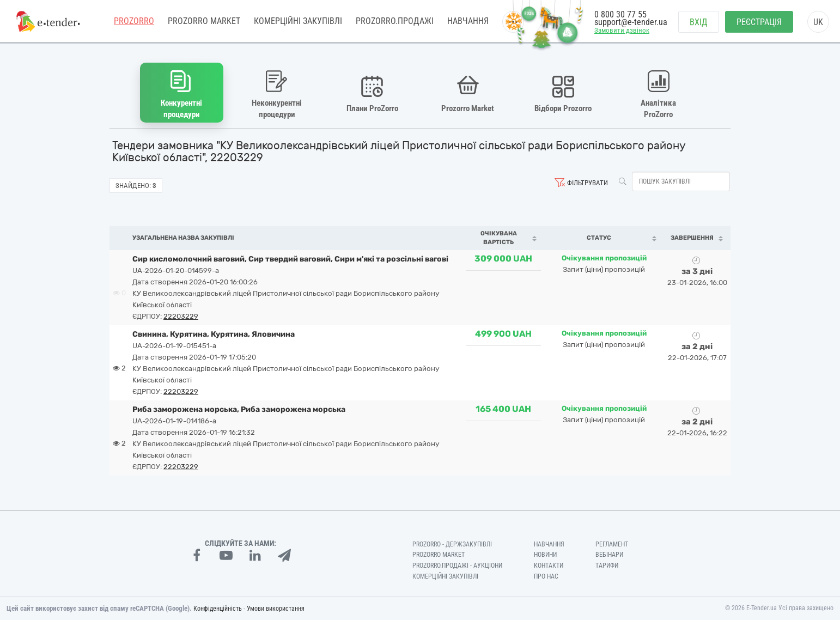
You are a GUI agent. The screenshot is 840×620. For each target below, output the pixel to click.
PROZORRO (134, 22)
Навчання (468, 22)
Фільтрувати (588, 183)
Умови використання (276, 609)
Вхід (699, 22)
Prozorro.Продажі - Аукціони (457, 566)
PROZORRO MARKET (204, 22)
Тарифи (607, 566)
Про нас (546, 576)
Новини (545, 555)
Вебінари (609, 555)
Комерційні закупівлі (298, 22)
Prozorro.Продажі (395, 22)
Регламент (612, 544)
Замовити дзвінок (622, 31)
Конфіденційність (218, 609)
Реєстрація (759, 22)
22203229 (181, 316)
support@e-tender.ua (631, 22)
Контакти (549, 566)
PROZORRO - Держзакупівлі (452, 544)
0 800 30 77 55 (620, 15)
